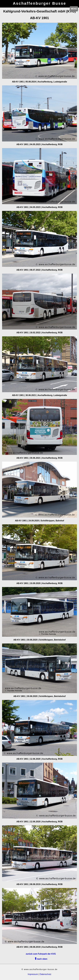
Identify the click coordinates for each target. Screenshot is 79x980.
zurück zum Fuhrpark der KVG (41, 954)
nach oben (42, 959)
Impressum (33, 974)
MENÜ (74, 9)
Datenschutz (45, 974)
